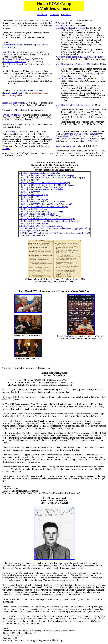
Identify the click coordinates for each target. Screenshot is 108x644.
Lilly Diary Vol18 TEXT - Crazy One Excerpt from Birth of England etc (50, 221)
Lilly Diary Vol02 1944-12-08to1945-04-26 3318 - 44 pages (44, 183)
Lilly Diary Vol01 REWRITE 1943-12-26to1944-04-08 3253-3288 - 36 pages (52, 178)
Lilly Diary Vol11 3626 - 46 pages (33, 209)
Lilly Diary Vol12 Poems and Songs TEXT (37, 214)
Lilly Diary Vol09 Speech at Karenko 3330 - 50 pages (42, 202)
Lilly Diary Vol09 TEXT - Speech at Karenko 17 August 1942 (45, 204)
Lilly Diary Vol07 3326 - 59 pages (33, 195)
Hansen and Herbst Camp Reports (17, 59)
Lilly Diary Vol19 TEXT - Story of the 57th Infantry (41, 226)
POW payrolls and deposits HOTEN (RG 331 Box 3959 (80, 57)
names (80, 151)
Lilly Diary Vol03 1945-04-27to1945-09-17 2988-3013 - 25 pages (47, 185)
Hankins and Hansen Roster (14, 62)
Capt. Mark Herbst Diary (13, 54)
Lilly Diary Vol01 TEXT (29, 180)
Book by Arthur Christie (66, 146)
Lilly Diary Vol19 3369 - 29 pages (33, 223)
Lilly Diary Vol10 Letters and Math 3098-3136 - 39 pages (43, 207)
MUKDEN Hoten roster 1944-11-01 (71, 78)
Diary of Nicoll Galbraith (13, 132)
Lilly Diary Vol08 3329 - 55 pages (33, 199)
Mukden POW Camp (89, 141)
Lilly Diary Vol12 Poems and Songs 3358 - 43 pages (41, 211)
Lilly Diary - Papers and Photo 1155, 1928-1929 (39, 173)
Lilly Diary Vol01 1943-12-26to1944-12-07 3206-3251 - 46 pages (47, 175)
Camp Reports (9, 52)
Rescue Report (9, 64)
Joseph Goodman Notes (13, 103)
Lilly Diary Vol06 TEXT (29, 192)
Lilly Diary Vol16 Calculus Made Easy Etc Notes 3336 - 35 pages (47, 219)
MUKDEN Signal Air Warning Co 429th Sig (75, 64)
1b (19, 153)
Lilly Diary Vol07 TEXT (29, 197)
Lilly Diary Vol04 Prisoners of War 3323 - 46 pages (41, 187)
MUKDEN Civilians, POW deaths (70, 28)
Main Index (42, 15)
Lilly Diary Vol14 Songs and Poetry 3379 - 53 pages (41, 216)
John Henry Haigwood (12, 124)
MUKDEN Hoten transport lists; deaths (73, 105)
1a (16, 153)
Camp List (54, 15)
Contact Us (66, 15)
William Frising (21, 110)
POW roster (61, 23)
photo (73, 151)
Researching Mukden (66, 336)
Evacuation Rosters (64, 25)
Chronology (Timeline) (12, 115)
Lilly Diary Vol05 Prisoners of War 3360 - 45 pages (41, 190)
